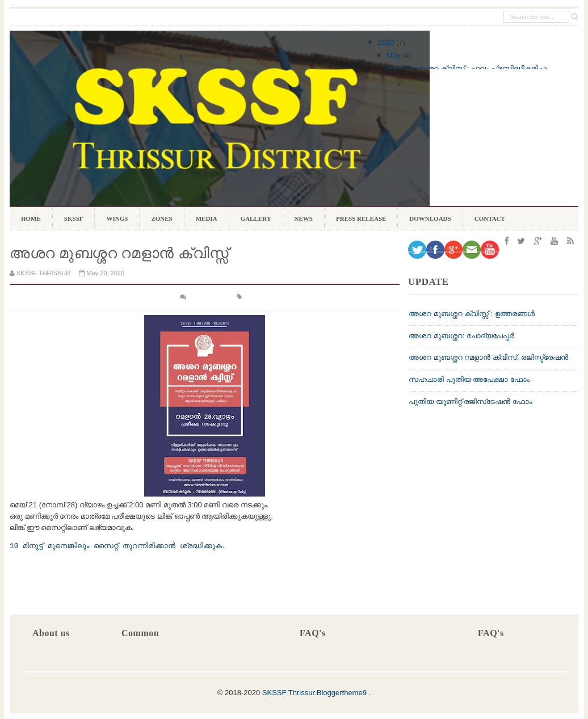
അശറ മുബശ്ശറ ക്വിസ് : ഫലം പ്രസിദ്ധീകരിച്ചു (466, 68)
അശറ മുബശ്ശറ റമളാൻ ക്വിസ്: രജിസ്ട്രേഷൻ (488, 357)
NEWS (304, 218)
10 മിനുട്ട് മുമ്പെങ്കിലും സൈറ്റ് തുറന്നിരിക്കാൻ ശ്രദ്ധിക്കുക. (118, 546)
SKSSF (74, 218)
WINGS (117, 221)
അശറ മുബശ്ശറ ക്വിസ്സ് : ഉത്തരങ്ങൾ (472, 314)
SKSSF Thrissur (288, 693)
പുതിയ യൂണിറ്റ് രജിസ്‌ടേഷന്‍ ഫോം (470, 401)
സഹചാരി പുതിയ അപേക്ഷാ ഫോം (469, 379)
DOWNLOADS (430, 221)
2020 (386, 42)
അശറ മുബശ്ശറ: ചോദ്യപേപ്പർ (461, 336)
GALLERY (256, 218)
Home (31, 218)
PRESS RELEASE (361, 218)
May (394, 55)
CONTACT (490, 218)
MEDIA (207, 218)
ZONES (161, 221)
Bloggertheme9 (342, 693)
